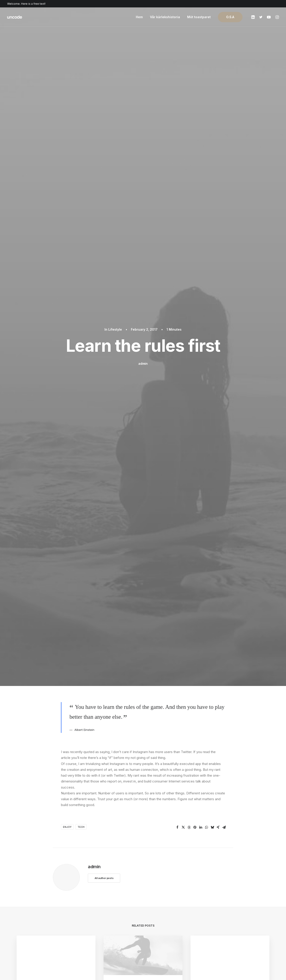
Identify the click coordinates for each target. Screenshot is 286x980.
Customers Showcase (234, 912)
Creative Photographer (34, 907)
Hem (139, 17)
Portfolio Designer (31, 913)
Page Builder (92, 889)
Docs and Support (166, 889)
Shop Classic (27, 889)
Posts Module (93, 907)
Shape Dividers (93, 931)
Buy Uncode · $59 (241, 839)
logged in (88, 754)
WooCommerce (94, 895)
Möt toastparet (199, 17)
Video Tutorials (164, 912)
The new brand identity (47, 479)
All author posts (104, 305)
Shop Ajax (24, 895)
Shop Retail (25, 901)
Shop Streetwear (29, 919)
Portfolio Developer (32, 924)
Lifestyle (115, 43)
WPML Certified (94, 936)
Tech (81, 254)
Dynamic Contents (96, 919)
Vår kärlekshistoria (165, 17)
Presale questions (166, 934)
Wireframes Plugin (96, 901)
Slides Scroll (91, 924)
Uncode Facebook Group (237, 889)
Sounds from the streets (136, 441)
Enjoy (67, 254)
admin (143, 77)
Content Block (93, 913)
